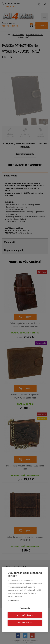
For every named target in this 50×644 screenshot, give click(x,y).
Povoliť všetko (25, 615)
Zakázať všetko (25, 623)
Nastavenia (25, 608)
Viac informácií (13, 601)
